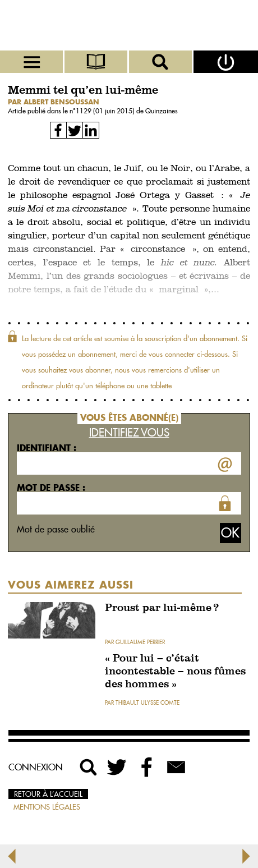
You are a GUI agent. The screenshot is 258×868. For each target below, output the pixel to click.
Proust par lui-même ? (162, 608)
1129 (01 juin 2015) (106, 111)
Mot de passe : (51, 488)
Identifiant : (47, 448)
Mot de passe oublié (56, 529)
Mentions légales (47, 807)
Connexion (36, 767)
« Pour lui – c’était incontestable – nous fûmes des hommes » (175, 672)
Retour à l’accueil (48, 794)
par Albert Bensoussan (54, 102)
